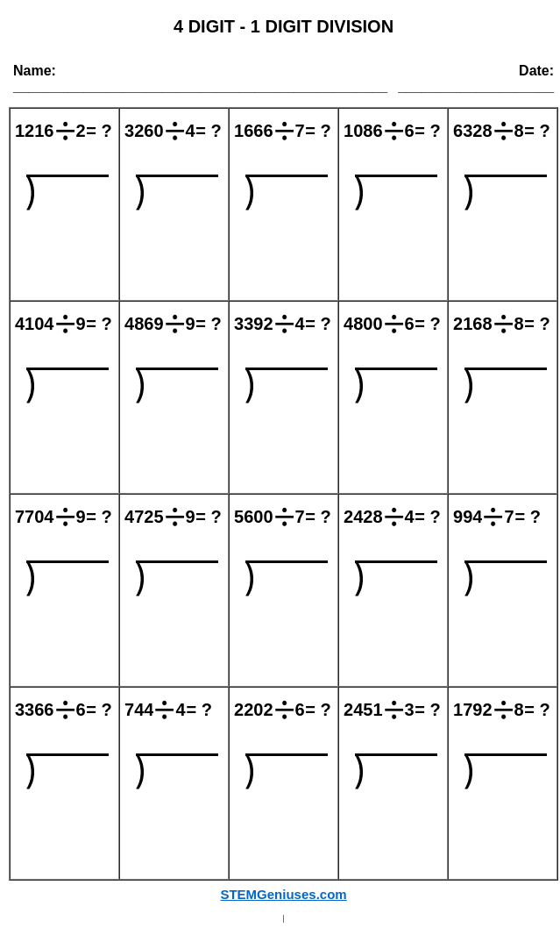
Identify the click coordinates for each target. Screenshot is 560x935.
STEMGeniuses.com (283, 894)
